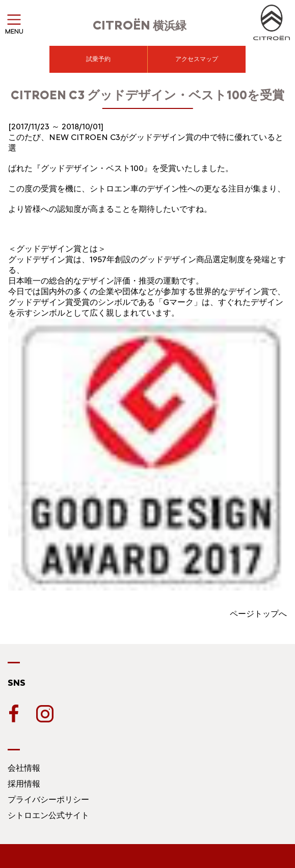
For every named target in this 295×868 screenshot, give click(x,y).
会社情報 (24, 768)
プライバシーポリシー (48, 800)
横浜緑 (140, 26)
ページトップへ (258, 614)
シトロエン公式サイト (48, 815)
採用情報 (24, 784)
